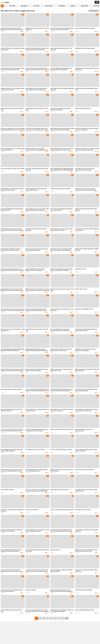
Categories (62, 6)
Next (67, 618)
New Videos (24, 6)
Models (73, 6)
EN (2, 6)
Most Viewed (49, 6)
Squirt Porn (84, 6)
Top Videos (36, 6)
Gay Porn (96, 6)
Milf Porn (12, 6)
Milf (5, 2)
